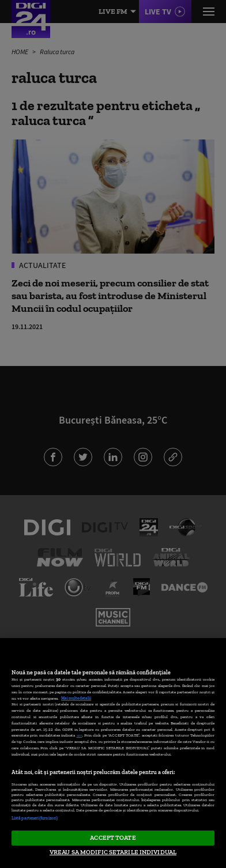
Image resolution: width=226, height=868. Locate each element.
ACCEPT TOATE (113, 837)
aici (80, 735)
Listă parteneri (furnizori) (35, 818)
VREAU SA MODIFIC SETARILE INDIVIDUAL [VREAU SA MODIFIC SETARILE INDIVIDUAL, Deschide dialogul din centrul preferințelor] (113, 852)
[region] (113, 753)
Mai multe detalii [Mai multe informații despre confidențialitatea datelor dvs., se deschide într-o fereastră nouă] (76, 698)
